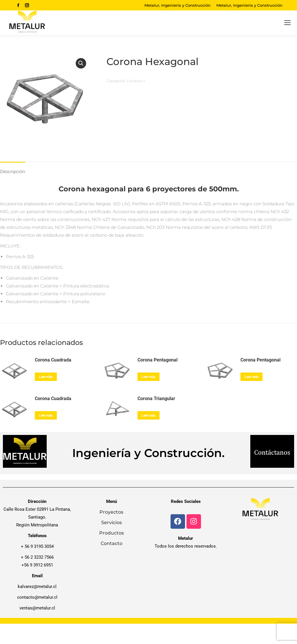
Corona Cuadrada (53, 360)
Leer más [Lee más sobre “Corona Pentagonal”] (148, 377)
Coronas (134, 81)
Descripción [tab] (13, 171)
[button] (81, 63)
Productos (112, 533)
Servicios (112, 522)
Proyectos (111, 512)
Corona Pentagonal (157, 360)
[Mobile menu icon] (287, 23)
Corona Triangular (156, 399)
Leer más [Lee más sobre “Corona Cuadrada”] (46, 377)
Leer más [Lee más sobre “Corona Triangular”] (148, 415)
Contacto (112, 543)
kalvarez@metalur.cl (37, 587)
